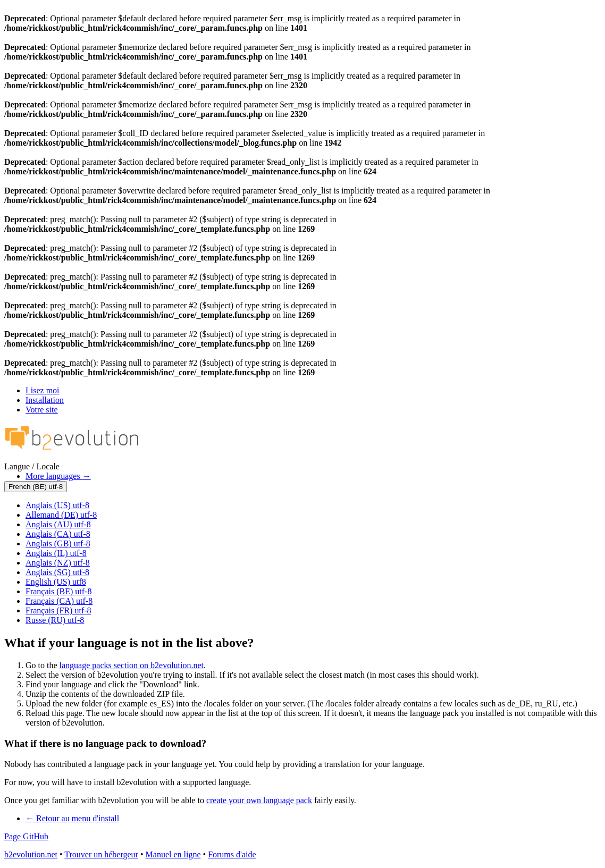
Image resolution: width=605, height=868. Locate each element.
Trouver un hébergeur (101, 854)
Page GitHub (26, 836)
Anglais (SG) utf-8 (57, 572)
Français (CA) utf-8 (59, 601)
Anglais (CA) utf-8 (58, 534)
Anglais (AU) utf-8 (58, 524)
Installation (45, 400)
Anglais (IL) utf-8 (56, 553)
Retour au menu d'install (72, 818)
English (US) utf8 (56, 582)
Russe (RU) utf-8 (55, 620)
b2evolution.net (31, 854)
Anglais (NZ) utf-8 (58, 563)
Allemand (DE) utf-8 (61, 515)
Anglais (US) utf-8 (57, 505)
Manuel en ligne (173, 854)
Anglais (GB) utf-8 (58, 543)
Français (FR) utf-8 (58, 610)
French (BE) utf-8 (36, 487)
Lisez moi (43, 390)
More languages (58, 476)
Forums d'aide (232, 854)
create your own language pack (259, 800)
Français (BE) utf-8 (58, 591)
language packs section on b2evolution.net (132, 665)
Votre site (42, 410)
